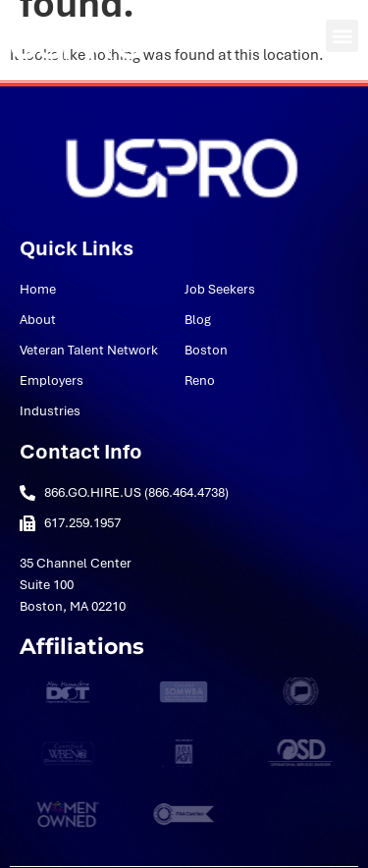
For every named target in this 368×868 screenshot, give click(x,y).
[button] (342, 36)
